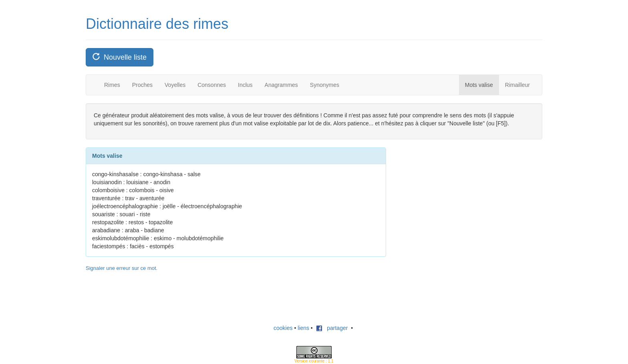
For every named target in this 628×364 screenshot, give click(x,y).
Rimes (112, 85)
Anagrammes (281, 85)
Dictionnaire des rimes (157, 24)
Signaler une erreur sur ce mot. (122, 268)
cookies (283, 328)
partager (332, 328)
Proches (142, 85)
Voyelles (175, 85)
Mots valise (479, 85)
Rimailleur (517, 85)
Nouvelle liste (120, 57)
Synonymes (325, 85)
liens (303, 328)
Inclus (245, 85)
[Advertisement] (458, 197)
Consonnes (212, 85)
